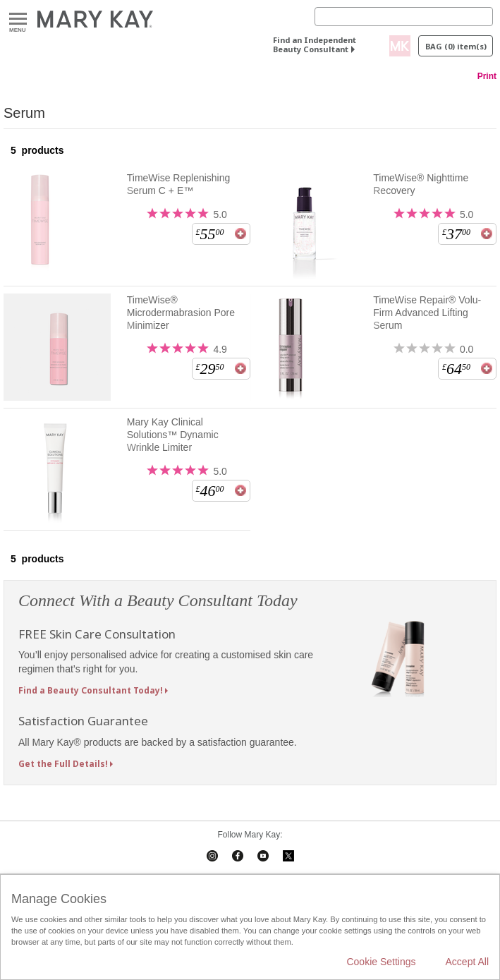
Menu (18, 19)
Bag (456, 46)
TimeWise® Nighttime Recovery (421, 184)
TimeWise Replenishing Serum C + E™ (179, 184)
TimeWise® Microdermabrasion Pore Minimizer (181, 313)
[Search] (404, 17)
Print (487, 76)
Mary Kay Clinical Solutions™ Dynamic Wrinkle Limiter (173, 435)
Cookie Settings (381, 962)
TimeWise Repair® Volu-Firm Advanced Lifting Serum (427, 313)
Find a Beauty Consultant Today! (91, 690)
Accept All (467, 962)
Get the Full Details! (63, 764)
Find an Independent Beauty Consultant (315, 44)
